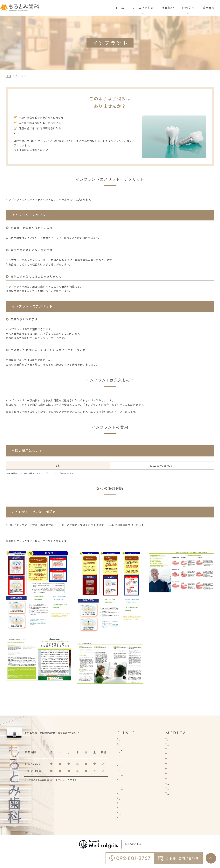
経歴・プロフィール (133, 784)
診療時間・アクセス (133, 753)
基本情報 (127, 749)
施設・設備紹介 (131, 756)
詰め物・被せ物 (177, 763)
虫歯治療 (173, 739)
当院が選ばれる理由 (133, 774)
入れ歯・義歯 (175, 783)
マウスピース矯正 (178, 768)
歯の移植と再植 (177, 793)
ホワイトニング (177, 773)
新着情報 (124, 798)
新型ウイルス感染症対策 (136, 760)
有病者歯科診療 (177, 788)
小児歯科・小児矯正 (179, 749)
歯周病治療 (174, 744)
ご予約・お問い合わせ (132, 813)
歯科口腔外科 (175, 754)
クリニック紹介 (128, 744)
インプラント (175, 778)
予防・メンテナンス (179, 758)
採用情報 (195, 8)
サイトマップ (127, 818)
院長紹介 (155, 8)
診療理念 (127, 770)
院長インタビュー (132, 788)
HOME (123, 739)
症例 (121, 803)
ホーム (107, 8)
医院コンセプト (128, 765)
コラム (123, 808)
